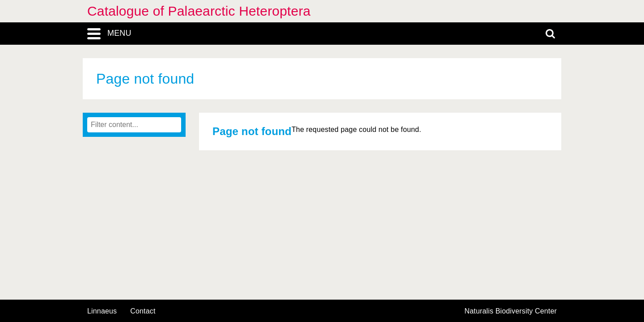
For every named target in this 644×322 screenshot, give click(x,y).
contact (143, 311)
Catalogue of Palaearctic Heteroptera (199, 11)
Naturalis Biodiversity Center (511, 311)
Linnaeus (102, 311)
